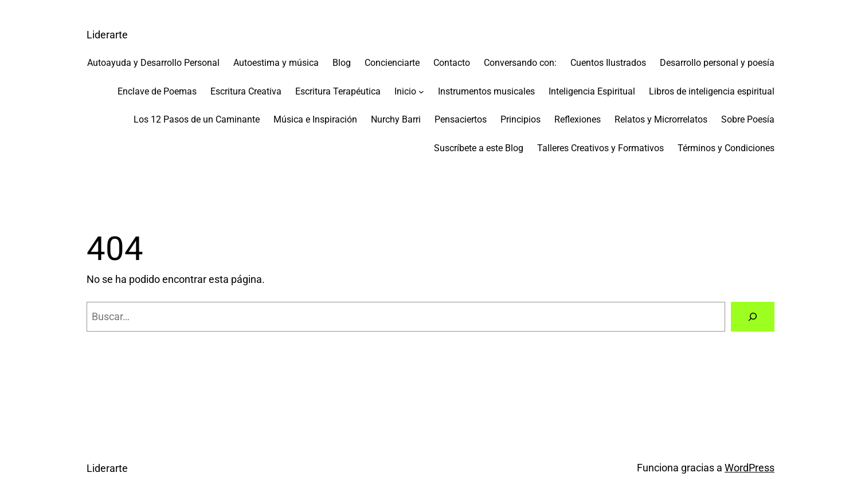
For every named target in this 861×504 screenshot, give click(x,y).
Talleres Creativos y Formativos (600, 148)
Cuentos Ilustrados (608, 63)
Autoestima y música (276, 63)
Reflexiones (578, 119)
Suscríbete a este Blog (479, 148)
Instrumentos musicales (486, 91)
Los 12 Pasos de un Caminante (197, 119)
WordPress (750, 468)
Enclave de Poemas (157, 91)
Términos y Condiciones (726, 148)
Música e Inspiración (315, 119)
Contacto (452, 63)
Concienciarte (392, 63)
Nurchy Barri (396, 119)
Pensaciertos (461, 119)
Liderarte (107, 35)
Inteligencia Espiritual (592, 91)
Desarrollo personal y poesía (717, 63)
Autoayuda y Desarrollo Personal (153, 63)
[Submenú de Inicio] (421, 92)
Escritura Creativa (246, 91)
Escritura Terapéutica (338, 91)
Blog (342, 63)
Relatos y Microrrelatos (661, 119)
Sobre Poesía (748, 119)
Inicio (405, 91)
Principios (520, 119)
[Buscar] (753, 317)
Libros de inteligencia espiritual (712, 91)
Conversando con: (520, 63)
